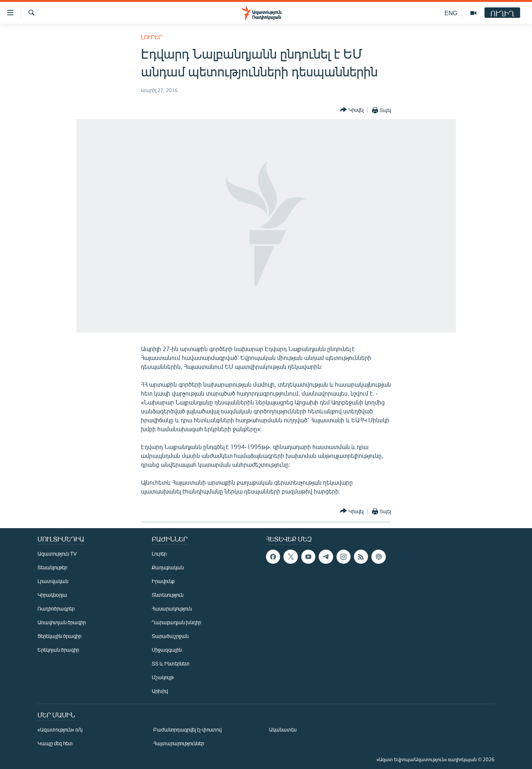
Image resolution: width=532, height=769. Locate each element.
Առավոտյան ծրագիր (62, 622)
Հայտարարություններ (179, 743)
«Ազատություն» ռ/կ (60, 729)
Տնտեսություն (168, 595)
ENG (451, 13)
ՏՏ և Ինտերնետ (171, 663)
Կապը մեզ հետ (55, 743)
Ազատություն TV (57, 554)
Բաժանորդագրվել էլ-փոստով (187, 729)
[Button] (352, 110)
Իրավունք (163, 581)
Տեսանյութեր (52, 567)
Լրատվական (53, 581)
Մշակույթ (163, 677)
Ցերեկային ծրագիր (59, 636)
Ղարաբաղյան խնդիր (176, 622)
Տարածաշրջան (170, 636)
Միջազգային (167, 650)
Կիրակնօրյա (52, 595)
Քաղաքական (168, 567)
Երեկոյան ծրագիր (58, 650)
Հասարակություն (172, 608)
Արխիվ (160, 691)
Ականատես (283, 729)
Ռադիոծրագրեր (56, 608)
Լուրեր (152, 37)
